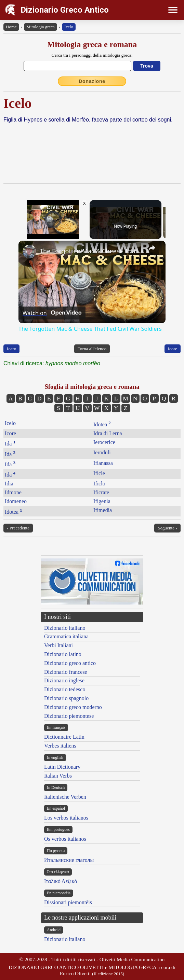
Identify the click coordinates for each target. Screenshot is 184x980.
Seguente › (167, 528)
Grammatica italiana (66, 636)
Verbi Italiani (58, 645)
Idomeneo (16, 501)
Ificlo (99, 484)
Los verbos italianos (66, 818)
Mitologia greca (41, 27)
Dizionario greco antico (70, 663)
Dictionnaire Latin (64, 737)
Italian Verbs (58, 776)
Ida (10, 444)
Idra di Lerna (108, 433)
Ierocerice (104, 442)
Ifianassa (103, 463)
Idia (9, 484)
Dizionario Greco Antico (65, 10)
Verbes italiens (60, 746)
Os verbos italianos (65, 839)
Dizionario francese (66, 672)
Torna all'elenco (92, 349)
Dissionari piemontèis (68, 902)
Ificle (99, 473)
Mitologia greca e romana (92, 44)
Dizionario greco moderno (73, 707)
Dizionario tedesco (65, 689)
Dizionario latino (63, 654)
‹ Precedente (18, 528)
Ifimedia (103, 510)
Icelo (69, 27)
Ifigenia (102, 501)
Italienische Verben (65, 797)
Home (11, 27)
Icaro (11, 349)
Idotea (102, 424)
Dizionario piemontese (69, 716)
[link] (29, 252)
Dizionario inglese (64, 680)
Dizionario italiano (65, 628)
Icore (173, 349)
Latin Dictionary (62, 767)
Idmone (13, 492)
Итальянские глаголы (69, 860)
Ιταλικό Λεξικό (61, 881)
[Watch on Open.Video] (52, 313)
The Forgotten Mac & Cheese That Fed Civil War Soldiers (91, 251)
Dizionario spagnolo (66, 698)
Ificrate (101, 492)
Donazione (92, 81)
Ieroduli (102, 452)
